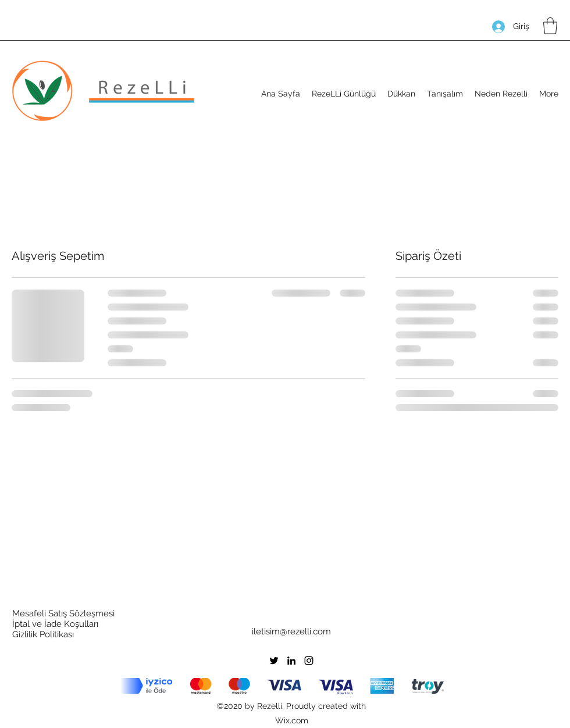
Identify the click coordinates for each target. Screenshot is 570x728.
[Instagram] (309, 661)
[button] (550, 26)
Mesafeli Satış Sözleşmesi (63, 613)
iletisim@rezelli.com (291, 631)
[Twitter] (274, 661)
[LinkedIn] (291, 661)
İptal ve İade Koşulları (55, 624)
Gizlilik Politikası (43, 634)
